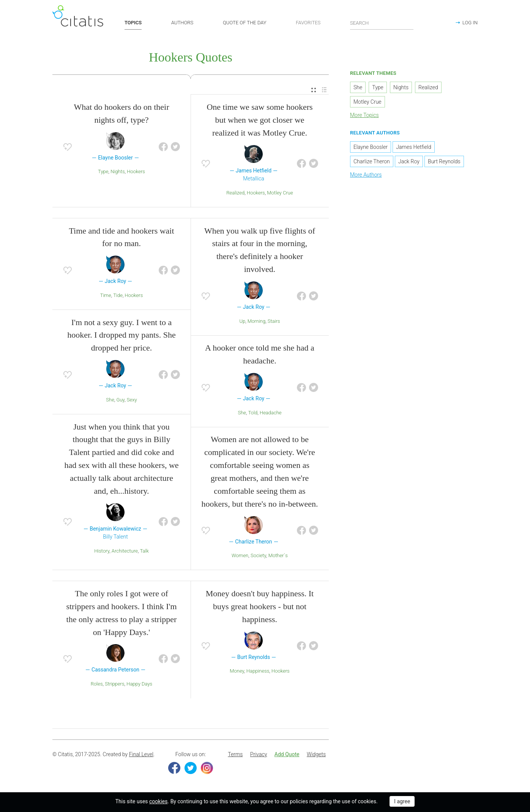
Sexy (132, 400)
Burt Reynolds (444, 161)
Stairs (274, 321)
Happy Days (139, 684)
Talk (144, 551)
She (110, 400)
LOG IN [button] (470, 23)
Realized (235, 193)
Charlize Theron (372, 161)
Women (240, 555)
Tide (118, 295)
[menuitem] (314, 90)
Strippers (114, 684)
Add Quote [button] (287, 754)
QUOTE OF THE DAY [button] (245, 23)
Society (258, 555)
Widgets (316, 754)
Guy (121, 400)
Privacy (259, 754)
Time (106, 295)
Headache (271, 413)
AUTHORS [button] (182, 23)
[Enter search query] (382, 23)
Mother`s (278, 555)
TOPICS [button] (133, 23)
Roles (97, 684)
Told (253, 413)
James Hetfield (414, 147)
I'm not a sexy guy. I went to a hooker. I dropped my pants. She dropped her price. (121, 335)
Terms (235, 754)
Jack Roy (409, 161)
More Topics (364, 115)
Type (103, 171)
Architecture (125, 551)
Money (237, 671)
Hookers (136, 171)
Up (242, 321)
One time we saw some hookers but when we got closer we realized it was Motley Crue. (259, 120)
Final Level (141, 754)
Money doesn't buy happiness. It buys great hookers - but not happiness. (260, 606)
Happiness (258, 671)
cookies (158, 801)
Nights (118, 171)
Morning (256, 321)
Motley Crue (280, 193)
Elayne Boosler (371, 147)
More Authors (366, 175)
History (102, 551)
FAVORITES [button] (308, 23)
